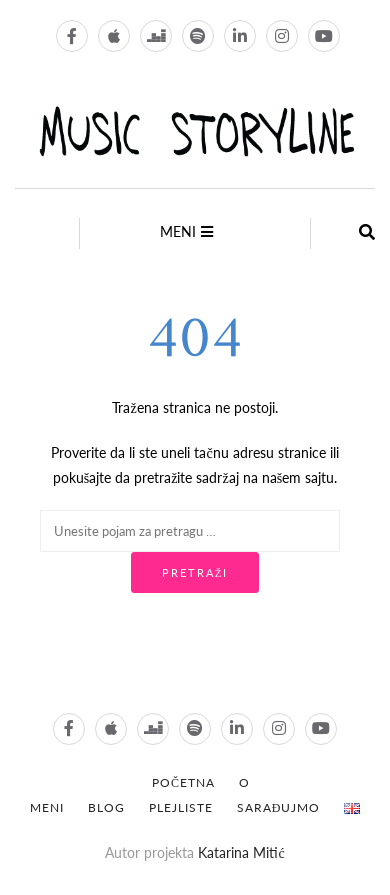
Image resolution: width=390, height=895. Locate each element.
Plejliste (181, 807)
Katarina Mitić (241, 852)
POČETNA (183, 782)
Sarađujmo (279, 807)
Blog (106, 807)
